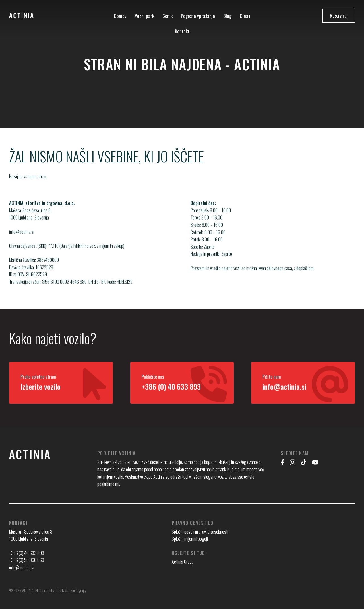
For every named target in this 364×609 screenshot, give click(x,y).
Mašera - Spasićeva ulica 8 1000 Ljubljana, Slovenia (31, 535)
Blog (227, 16)
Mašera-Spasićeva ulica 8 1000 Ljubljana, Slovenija (30, 220)
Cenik (167, 16)
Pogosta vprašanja (198, 16)
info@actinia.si (22, 238)
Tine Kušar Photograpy (71, 590)
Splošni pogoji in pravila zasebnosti (200, 532)
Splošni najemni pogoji (190, 539)
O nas (245, 16)
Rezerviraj (339, 16)
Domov (120, 16)
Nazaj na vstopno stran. (28, 176)
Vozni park (144, 16)
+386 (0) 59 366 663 (27, 560)
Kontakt (182, 31)
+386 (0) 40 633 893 (27, 553)
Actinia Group (183, 562)
